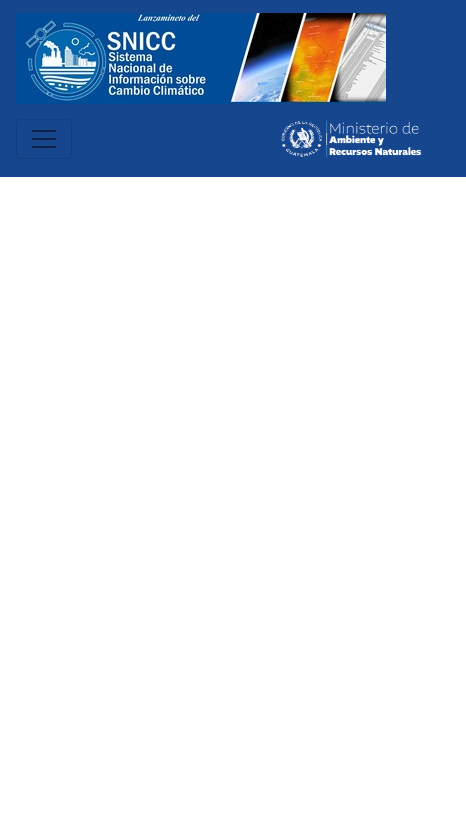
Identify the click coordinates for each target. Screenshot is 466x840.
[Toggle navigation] (44, 139)
